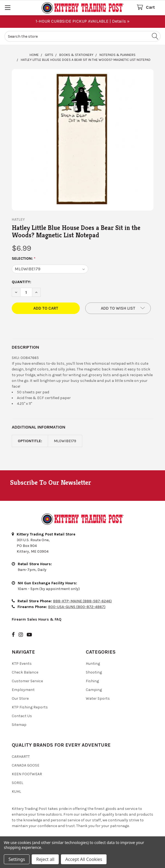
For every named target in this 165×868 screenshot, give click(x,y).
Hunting (93, 664)
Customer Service (27, 681)
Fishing (92, 681)
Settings (17, 859)
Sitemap (19, 725)
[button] (118, 308)
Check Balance (25, 672)
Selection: (24, 259)
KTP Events (22, 664)
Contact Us (22, 716)
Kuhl (16, 791)
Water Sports (98, 698)
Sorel (17, 783)
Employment (23, 690)
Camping (94, 690)
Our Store (20, 698)
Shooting (94, 672)
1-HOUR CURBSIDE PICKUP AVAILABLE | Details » (82, 21)
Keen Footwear (27, 774)
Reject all (45, 859)
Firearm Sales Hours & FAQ (37, 619)
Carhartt (21, 757)
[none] (83, 140)
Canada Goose (26, 765)
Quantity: (21, 282)
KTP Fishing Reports (30, 707)
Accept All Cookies (84, 859)
